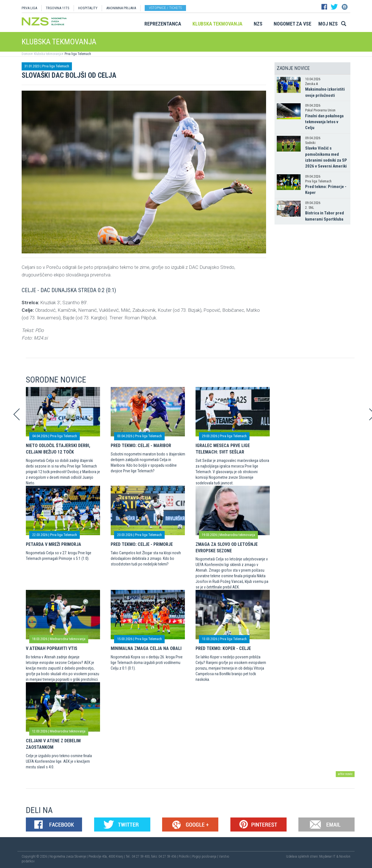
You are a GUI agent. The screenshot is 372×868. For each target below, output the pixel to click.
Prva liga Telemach (77, 54)
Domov (26, 54)
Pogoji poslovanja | (206, 856)
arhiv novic (345, 774)
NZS (258, 24)
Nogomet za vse (292, 24)
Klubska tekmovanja (217, 24)
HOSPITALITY (88, 8)
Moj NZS (328, 24)
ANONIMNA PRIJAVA (121, 8)
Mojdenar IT (327, 856)
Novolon (345, 856)
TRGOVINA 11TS (58, 8)
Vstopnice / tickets (165, 8)
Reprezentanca (163, 24)
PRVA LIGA (29, 8)
